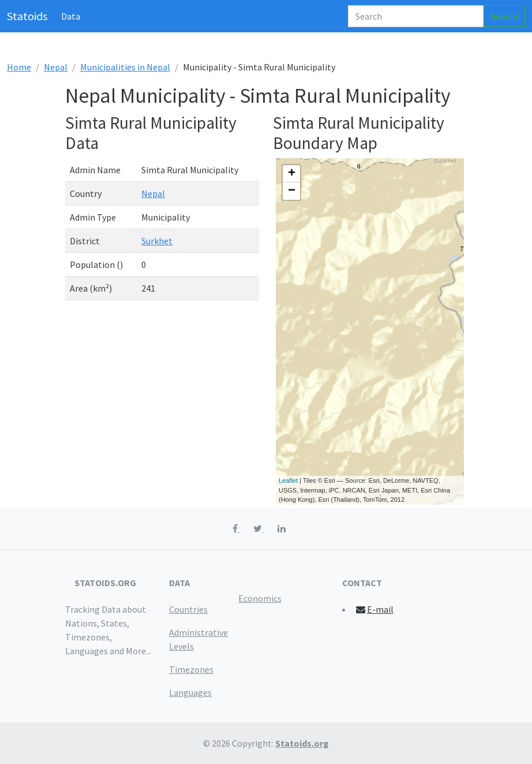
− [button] (292, 191)
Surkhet (157, 241)
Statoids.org (302, 743)
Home (19, 67)
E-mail (374, 609)
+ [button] (292, 174)
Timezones (191, 669)
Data (71, 16)
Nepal (56, 67)
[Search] (416, 16)
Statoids (27, 16)
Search (504, 16)
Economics (260, 598)
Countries (188, 609)
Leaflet (288, 480)
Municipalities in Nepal (125, 67)
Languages (190, 692)
